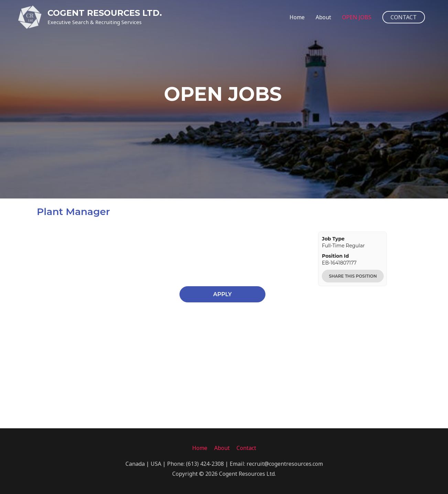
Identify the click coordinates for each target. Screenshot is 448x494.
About (323, 17)
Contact (246, 448)
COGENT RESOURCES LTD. (105, 13)
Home (297, 17)
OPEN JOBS (357, 17)
